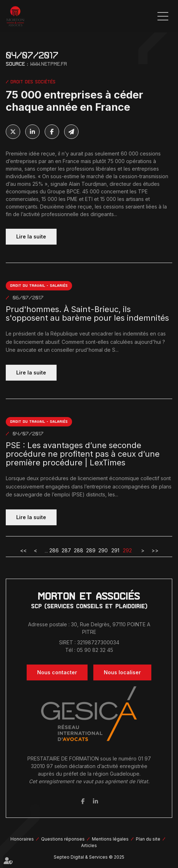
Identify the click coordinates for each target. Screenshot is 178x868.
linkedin (95, 801)
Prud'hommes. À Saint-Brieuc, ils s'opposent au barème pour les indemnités (87, 314)
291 (115, 550)
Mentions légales (110, 839)
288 (79, 550)
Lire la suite (31, 236)
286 (54, 550)
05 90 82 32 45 (95, 650)
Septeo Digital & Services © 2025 (89, 857)
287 (66, 550)
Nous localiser (122, 672)
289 (91, 550)
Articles (89, 845)
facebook (83, 801)
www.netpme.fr (49, 64)
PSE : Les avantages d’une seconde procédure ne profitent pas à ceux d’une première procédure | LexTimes (83, 454)
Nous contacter (57, 672)
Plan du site (148, 839)
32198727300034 (98, 642)
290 (103, 550)
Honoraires (22, 839)
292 (127, 550)
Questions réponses (63, 839)
